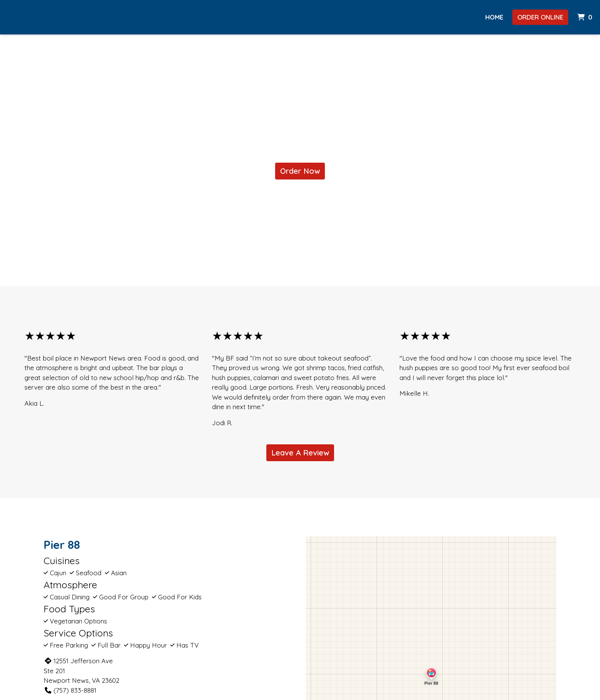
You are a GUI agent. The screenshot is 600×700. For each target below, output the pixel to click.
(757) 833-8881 (70, 690)
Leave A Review (300, 453)
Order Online (540, 17)
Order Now (300, 171)
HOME (494, 17)
